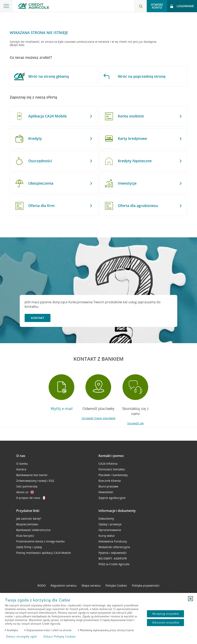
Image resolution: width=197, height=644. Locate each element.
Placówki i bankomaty (113, 475)
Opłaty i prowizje (110, 524)
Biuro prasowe (108, 486)
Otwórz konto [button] (157, 6)
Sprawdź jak (135, 423)
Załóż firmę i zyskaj (29, 547)
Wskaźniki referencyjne (114, 547)
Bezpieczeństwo (27, 524)
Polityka (116, 585)
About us (25, 492)
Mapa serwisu (91, 585)
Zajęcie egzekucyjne (112, 498)
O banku (22, 464)
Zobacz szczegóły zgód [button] (21, 636)
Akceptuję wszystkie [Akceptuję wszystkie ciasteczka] (165, 614)
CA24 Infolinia (108, 464)
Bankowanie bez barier (32, 475)
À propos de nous (31, 498)
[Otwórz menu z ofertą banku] (6, 6)
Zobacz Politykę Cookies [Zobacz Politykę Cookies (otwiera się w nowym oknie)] (59, 636)
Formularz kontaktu (112, 469)
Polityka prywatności (146, 585)
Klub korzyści (25, 536)
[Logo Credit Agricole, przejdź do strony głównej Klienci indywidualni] (34, 6)
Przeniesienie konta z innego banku (40, 541)
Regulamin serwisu (64, 585)
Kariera (21, 469)
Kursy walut (107, 536)
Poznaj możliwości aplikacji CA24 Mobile (44, 553)
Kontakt (38, 318)
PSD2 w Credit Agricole (114, 564)
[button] (190, 599)
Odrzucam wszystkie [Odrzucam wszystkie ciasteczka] (165, 622)
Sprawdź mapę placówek (98, 418)
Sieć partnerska (27, 486)
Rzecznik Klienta (110, 481)
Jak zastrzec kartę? (29, 519)
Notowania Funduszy (113, 541)
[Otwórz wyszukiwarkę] (141, 6)
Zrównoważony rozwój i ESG (35, 481)
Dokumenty (106, 519)
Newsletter (106, 492)
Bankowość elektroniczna (33, 530)
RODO (42, 585)
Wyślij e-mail (62, 409)
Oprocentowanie (110, 530)
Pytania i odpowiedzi (113, 553)
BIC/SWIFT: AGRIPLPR (113, 558)
